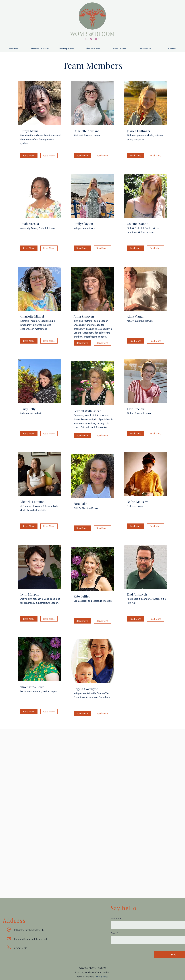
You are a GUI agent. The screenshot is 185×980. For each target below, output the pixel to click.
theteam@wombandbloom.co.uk (31, 939)
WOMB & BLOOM (92, 34)
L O (87, 39)
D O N (96, 39)
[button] (29, 156)
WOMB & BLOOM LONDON (92, 968)
